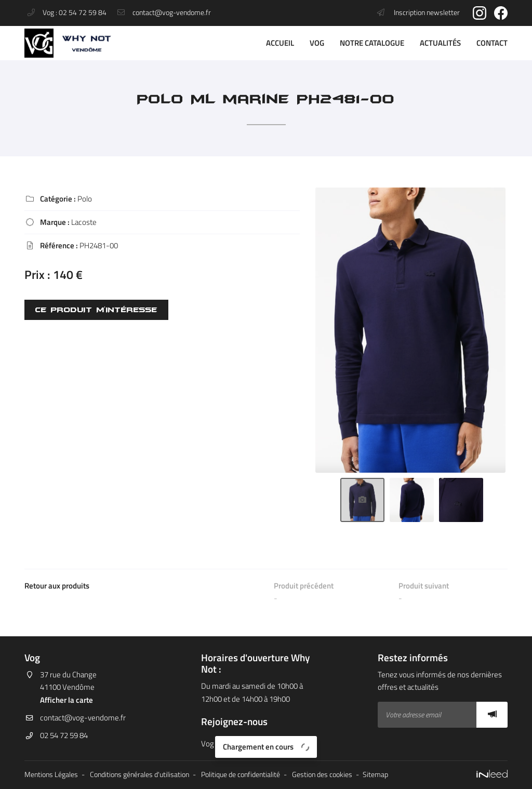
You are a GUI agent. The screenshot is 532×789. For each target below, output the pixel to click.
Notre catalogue (372, 43)
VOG (317, 43)
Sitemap (375, 774)
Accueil (280, 43)
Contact (492, 43)
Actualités (440, 43)
